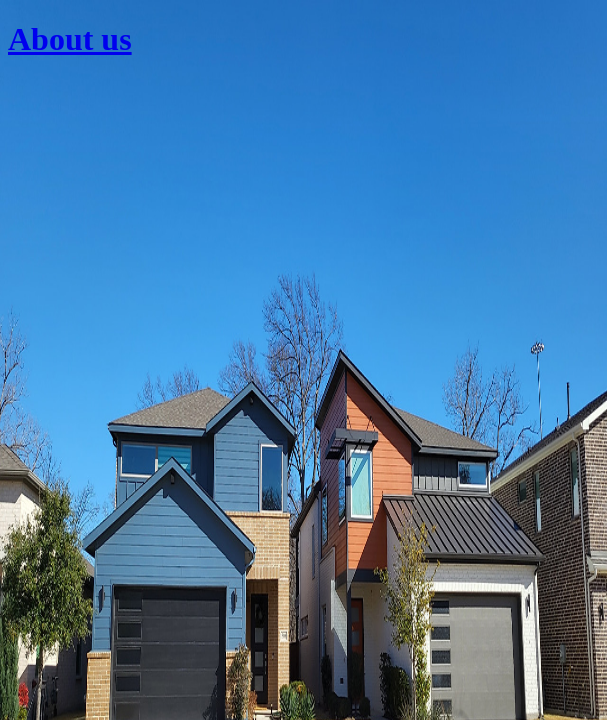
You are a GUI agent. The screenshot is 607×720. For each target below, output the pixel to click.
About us (70, 39)
